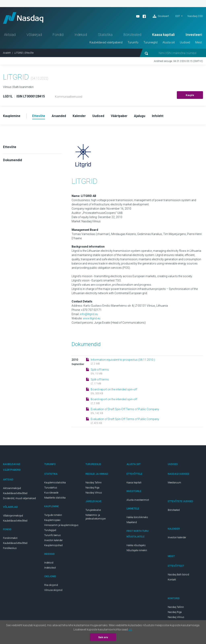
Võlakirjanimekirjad (13, 516)
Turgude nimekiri (53, 516)
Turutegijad (50, 531)
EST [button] (178, 16)
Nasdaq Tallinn (94, 483)
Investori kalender (53, 541)
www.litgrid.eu (92, 319)
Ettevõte (10, 148)
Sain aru (103, 637)
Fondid (58, 35)
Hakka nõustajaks (136, 546)
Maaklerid (132, 523)
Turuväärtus (51, 488)
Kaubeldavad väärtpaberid (106, 43)
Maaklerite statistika (55, 498)
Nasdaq (24, 18)
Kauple (190, 96)
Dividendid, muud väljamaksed (19, 499)
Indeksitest (50, 568)
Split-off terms (100, 370)
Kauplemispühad (53, 546)
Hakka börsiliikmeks (137, 518)
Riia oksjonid (51, 586)
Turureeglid (150, 43)
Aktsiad (10, 35)
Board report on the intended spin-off (114, 390)
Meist (199, 43)
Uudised (185, 43)
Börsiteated (132, 35)
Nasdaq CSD (195, 16)
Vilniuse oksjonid (53, 591)
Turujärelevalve (93, 511)
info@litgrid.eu (89, 315)
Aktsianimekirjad (12, 489)
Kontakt (172, 580)
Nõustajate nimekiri (137, 551)
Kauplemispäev (52, 521)
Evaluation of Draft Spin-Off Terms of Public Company (125, 410)
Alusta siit (169, 43)
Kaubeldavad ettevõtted (15, 494)
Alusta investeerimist (138, 501)
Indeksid (81, 35)
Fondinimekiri (10, 539)
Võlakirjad (34, 35)
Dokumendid (12, 161)
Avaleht (7, 53)
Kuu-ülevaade (51, 493)
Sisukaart (161, 16)
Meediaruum (174, 483)
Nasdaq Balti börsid (178, 575)
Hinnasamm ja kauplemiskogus (61, 526)
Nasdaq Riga (92, 488)
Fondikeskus (10, 549)
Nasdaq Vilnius (94, 493)
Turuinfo (133, 43)
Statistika (105, 35)
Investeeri (194, 35)
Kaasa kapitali (163, 35)
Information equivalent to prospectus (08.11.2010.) (123, 360)
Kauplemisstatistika (55, 483)
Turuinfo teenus (53, 536)
